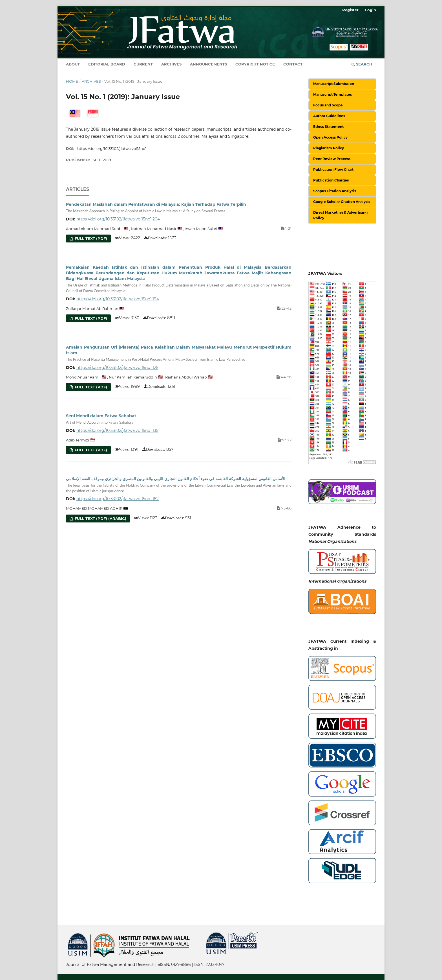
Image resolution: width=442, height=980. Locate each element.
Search (362, 64)
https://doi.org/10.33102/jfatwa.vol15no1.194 (118, 299)
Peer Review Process (332, 159)
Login (371, 10)
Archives (171, 64)
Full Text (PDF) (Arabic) (100, 519)
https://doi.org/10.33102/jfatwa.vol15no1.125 (117, 368)
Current (143, 64)
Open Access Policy (330, 137)
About (73, 64)
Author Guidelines (329, 116)
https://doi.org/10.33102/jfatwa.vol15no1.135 (117, 430)
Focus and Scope (328, 105)
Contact (293, 64)
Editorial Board (107, 64)
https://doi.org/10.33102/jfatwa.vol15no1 (112, 148)
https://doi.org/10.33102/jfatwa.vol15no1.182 (118, 499)
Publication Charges (331, 180)
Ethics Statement (328, 127)
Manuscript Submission (334, 84)
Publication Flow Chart (333, 169)
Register (350, 10)
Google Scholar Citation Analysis (342, 202)
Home (72, 81)
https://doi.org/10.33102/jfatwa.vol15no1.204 (118, 219)
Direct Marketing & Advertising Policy (340, 215)
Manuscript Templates (332, 94)
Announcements (208, 64)
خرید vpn (67, 934)
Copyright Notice (255, 64)
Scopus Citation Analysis (335, 191)
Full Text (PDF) (90, 239)
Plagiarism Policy (329, 148)
